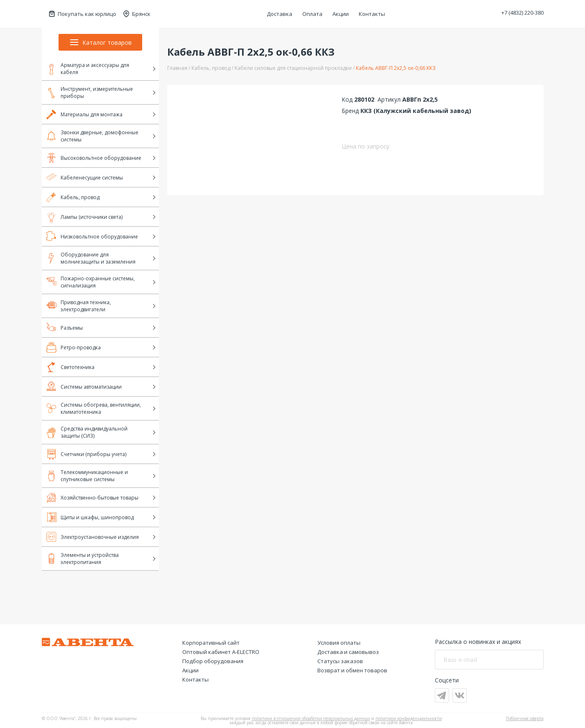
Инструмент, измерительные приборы (90, 92)
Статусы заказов (340, 661)
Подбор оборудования (213, 661)
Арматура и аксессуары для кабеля (88, 69)
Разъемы (65, 328)
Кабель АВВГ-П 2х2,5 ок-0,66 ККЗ (396, 68)
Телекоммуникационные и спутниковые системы (87, 476)
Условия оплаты (339, 643)
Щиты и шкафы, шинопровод (90, 517)
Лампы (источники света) (84, 217)
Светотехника (70, 367)
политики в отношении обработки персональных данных (311, 718)
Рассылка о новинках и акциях (478, 642)
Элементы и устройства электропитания (83, 559)
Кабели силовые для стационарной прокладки (293, 68)
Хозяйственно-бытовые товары (92, 497)
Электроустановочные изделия (93, 537)
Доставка (280, 14)
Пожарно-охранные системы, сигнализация (91, 282)
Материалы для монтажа (84, 114)
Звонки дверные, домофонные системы (92, 136)
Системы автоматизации (84, 387)
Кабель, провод (73, 197)
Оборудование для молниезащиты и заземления (91, 258)
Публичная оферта (525, 718)
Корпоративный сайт (211, 643)
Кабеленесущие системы (85, 177)
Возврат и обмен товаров (352, 670)
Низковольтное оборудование (92, 236)
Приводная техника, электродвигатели (79, 306)
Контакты (372, 14)
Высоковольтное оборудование (94, 158)
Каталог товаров (100, 42)
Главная (177, 68)
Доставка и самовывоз (348, 652)
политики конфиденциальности (409, 718)
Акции (341, 14)
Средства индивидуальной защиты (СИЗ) (87, 432)
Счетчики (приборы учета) (86, 454)
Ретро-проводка (74, 347)
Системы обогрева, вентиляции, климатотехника (94, 408)
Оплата (312, 14)
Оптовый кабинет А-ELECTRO (221, 652)
